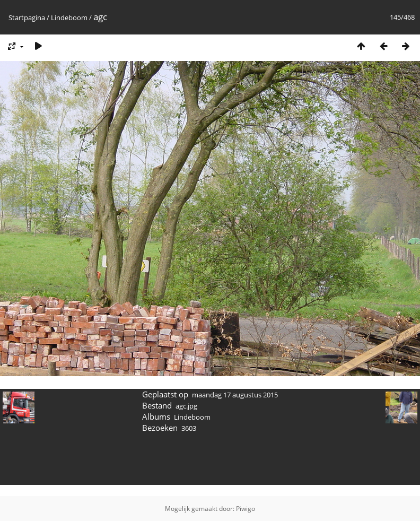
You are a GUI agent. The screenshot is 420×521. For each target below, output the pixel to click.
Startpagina (27, 18)
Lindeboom (69, 18)
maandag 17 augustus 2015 (235, 395)
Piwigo (246, 509)
